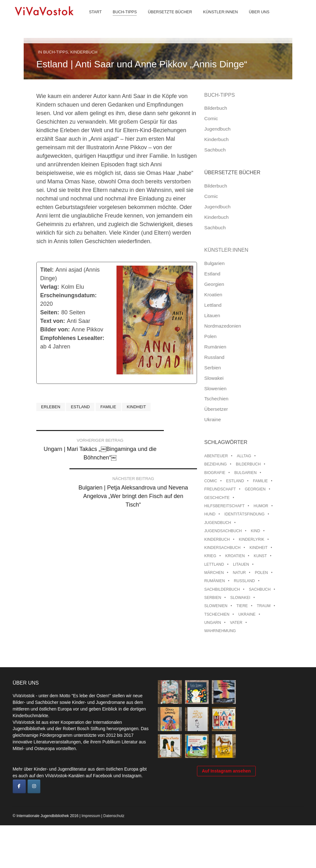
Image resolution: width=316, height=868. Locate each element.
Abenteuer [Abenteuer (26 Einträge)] (216, 456)
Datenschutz (114, 859)
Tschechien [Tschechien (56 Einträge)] (217, 614)
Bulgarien (215, 263)
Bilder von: (55, 329)
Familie (108, 407)
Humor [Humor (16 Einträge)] (261, 506)
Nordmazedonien (223, 326)
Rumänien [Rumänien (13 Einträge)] (215, 581)
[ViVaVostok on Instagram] (34, 786)
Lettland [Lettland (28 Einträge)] (214, 564)
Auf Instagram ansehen (227, 829)
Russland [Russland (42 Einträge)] (244, 581)
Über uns (255, 19)
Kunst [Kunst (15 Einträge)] (260, 556)
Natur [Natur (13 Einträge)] (239, 573)
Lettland (213, 305)
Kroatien (213, 295)
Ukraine (213, 419)
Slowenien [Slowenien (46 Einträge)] (216, 606)
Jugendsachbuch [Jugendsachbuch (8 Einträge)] (223, 531)
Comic (211, 118)
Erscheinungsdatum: (68, 295)
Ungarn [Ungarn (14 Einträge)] (213, 623)
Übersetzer (216, 409)
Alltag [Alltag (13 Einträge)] (244, 456)
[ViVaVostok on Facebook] (19, 786)
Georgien (214, 284)
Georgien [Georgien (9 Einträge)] (255, 489)
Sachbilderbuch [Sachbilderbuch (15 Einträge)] (222, 589)
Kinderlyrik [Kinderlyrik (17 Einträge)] (251, 539)
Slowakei (214, 378)
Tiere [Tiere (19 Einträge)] (242, 606)
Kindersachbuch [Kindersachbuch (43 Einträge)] (222, 548)
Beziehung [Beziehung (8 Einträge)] (215, 464)
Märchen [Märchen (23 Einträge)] (214, 573)
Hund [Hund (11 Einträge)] (210, 514)
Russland (214, 357)
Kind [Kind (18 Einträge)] (255, 531)
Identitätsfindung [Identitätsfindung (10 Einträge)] (244, 514)
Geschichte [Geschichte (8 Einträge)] (217, 498)
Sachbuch (215, 150)
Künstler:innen (216, 19)
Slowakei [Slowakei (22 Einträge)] (240, 598)
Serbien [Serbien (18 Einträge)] (213, 598)
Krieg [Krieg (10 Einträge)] (210, 556)
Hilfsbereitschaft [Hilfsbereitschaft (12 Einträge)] (224, 506)
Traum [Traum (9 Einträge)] (264, 606)
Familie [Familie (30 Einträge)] (260, 481)
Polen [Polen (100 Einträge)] (261, 573)
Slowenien (215, 388)
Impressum (91, 859)
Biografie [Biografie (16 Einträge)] (215, 473)
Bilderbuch (216, 108)
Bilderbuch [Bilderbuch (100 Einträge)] (248, 464)
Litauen (212, 315)
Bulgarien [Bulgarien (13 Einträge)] (245, 473)
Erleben (51, 407)
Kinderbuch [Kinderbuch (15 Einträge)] (217, 539)
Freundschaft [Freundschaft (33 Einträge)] (220, 489)
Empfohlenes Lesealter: (72, 338)
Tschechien (216, 399)
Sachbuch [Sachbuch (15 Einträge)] (260, 589)
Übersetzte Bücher (166, 19)
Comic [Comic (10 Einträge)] (211, 481)
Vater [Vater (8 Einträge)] (236, 623)
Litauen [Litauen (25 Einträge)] (241, 564)
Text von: (53, 321)
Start (91, 19)
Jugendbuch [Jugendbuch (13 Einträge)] (218, 523)
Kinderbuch (84, 52)
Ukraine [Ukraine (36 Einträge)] (247, 614)
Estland (80, 407)
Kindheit (136, 407)
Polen (210, 336)
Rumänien (215, 347)
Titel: (47, 270)
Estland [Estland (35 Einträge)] (235, 481)
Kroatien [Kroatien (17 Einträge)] (235, 556)
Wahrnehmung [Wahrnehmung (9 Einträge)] (220, 631)
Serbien (213, 368)
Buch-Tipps (121, 19)
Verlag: (50, 287)
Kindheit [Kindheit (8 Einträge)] (258, 548)
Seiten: (50, 312)
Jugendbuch (217, 129)
